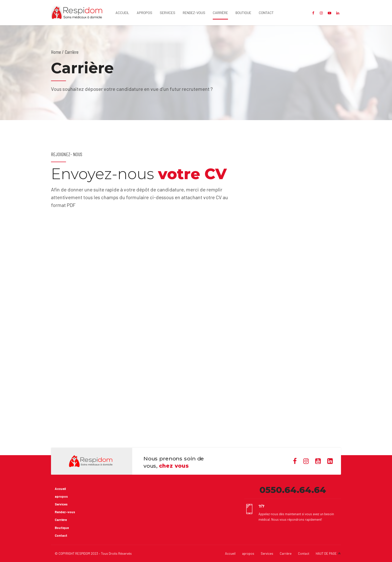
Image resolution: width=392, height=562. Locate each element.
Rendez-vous (194, 13)
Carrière (220, 13)
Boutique (243, 13)
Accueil (122, 13)
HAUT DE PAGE (326, 553)
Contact (266, 13)
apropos (144, 13)
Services (167, 13)
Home (56, 52)
